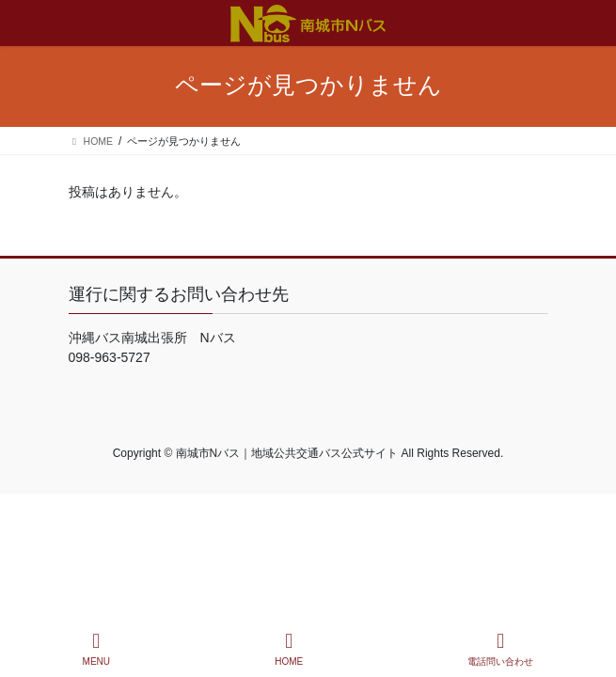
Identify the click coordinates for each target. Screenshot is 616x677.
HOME (289, 649)
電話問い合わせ (500, 649)
